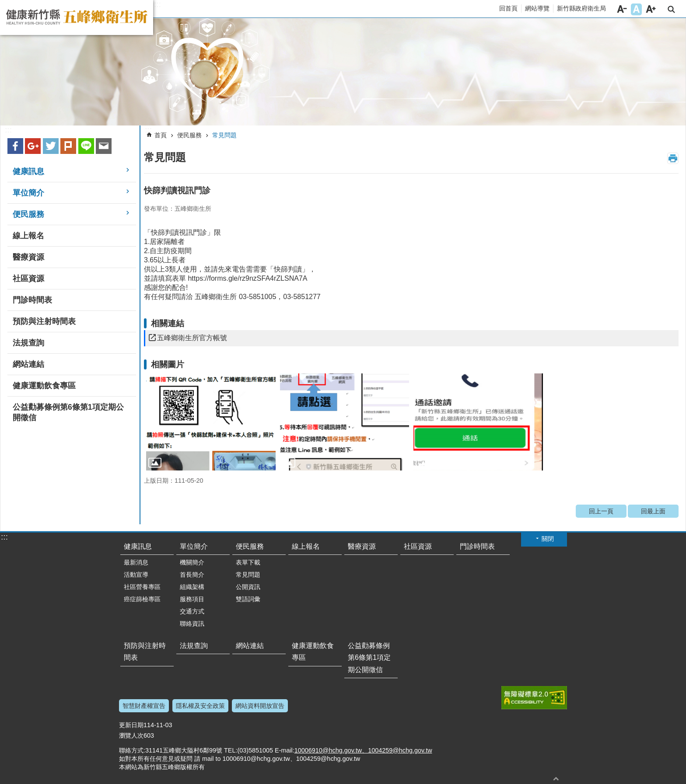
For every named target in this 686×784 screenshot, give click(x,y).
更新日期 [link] (131, 725)
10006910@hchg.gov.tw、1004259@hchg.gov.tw (363, 750)
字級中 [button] (636, 9)
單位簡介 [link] (28, 193)
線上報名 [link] (28, 236)
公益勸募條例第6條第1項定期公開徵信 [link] (68, 412)
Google (33, 146)
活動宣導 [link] (136, 575)
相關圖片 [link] (168, 364)
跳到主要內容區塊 (5, 5)
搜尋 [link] (671, 9)
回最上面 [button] (556, 779)
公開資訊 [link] (248, 587)
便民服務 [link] (28, 214)
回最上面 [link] (653, 511)
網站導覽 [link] (537, 8)
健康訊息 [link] (28, 171)
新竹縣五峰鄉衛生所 (77, 17)
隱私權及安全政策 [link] (200, 706)
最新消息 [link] (136, 562)
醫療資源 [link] (28, 257)
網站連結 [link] (28, 364)
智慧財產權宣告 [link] (144, 706)
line (86, 146)
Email (104, 146)
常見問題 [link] (224, 135)
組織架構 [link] (192, 587)
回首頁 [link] (508, 8)
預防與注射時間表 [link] (44, 321)
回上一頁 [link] (601, 511)
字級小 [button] (622, 9)
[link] (343, 72)
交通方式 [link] (192, 611)
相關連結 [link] (168, 323)
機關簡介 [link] (192, 562)
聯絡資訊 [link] (192, 624)
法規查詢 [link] (28, 343)
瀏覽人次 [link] (131, 735)
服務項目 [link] (192, 599)
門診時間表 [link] (32, 300)
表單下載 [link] (248, 562)
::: (157, 4)
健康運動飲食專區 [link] (44, 386)
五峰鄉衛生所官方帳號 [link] (192, 338)
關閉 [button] (548, 539)
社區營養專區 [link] (142, 587)
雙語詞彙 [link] (248, 599)
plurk (68, 146)
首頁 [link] (161, 135)
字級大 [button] (651, 9)
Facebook (15, 146)
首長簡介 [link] (192, 575)
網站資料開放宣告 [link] (260, 706)
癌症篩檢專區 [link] (142, 599)
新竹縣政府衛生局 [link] (581, 8)
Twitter (51, 146)
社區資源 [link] (28, 279)
